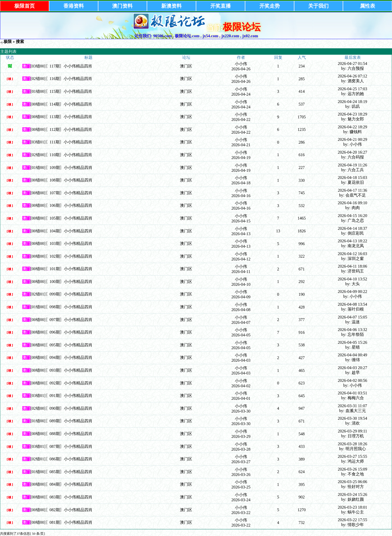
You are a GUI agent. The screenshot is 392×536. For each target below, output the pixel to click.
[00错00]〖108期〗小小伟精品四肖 (61, 180)
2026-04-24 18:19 (353, 102)
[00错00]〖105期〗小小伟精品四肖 (61, 218)
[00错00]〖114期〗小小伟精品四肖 (61, 104)
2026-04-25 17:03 (353, 89)
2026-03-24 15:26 (353, 494)
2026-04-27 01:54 (353, 64)
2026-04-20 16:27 (353, 152)
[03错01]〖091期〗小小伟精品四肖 (61, 396)
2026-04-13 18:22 (353, 241)
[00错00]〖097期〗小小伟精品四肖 (61, 320)
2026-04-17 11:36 (353, 190)
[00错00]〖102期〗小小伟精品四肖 (61, 256)
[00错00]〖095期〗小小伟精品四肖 (61, 345)
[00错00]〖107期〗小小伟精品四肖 (61, 193)
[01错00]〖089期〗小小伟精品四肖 (61, 421)
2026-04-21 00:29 (353, 139)
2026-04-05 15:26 (353, 342)
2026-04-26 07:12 (353, 76)
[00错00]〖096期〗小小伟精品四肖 (61, 332)
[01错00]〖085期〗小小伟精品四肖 (61, 472)
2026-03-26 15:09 (353, 469)
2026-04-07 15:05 (353, 317)
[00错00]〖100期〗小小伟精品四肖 (61, 282)
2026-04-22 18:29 (353, 127)
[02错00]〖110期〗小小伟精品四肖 (61, 155)
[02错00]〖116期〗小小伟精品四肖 (61, 79)
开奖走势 (270, 6)
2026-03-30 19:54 (353, 418)
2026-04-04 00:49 (353, 355)
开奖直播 (221, 6)
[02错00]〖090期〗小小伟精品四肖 (61, 408)
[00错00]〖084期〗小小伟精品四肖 (61, 484)
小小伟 (241, 64)
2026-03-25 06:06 (353, 482)
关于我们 (318, 6)
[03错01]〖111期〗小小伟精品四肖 (61, 142)
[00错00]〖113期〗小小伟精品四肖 (61, 117)
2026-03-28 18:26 (353, 444)
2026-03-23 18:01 (353, 507)
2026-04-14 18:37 (353, 228)
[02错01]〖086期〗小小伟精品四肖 (61, 459)
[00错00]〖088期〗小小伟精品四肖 (61, 434)
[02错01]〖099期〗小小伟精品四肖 (61, 294)
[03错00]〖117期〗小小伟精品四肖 (61, 66)
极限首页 (25, 6)
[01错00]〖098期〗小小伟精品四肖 (61, 307)
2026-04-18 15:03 (353, 178)
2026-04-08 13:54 (353, 304)
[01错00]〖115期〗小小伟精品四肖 (61, 91)
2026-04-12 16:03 (353, 254)
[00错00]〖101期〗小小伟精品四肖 (61, 269)
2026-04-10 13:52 (353, 279)
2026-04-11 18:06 (353, 266)
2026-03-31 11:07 (353, 406)
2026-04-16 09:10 (353, 203)
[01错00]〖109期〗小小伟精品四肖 (61, 168)
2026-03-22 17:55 (353, 520)
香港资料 (74, 6)
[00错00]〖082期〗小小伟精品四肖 (61, 510)
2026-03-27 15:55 (353, 456)
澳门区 (186, 66)
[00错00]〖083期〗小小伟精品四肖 (61, 497)
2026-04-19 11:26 (353, 165)
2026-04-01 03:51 (353, 393)
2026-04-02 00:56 (353, 380)
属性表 (367, 6)
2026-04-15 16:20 (353, 216)
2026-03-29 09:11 (353, 431)
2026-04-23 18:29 (353, 114)
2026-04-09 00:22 (353, 292)
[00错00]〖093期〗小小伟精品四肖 (61, 370)
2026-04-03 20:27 (353, 368)
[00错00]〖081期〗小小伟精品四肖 (61, 522)
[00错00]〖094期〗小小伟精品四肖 (61, 357)
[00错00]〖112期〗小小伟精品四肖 (61, 129)
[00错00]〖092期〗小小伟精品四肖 (61, 383)
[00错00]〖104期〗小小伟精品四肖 (61, 231)
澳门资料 (122, 6)
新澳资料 (171, 6)
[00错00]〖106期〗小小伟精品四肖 (61, 205)
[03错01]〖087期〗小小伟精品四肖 (61, 446)
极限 (8, 42)
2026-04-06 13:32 (353, 330)
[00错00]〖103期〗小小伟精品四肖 (61, 243)
